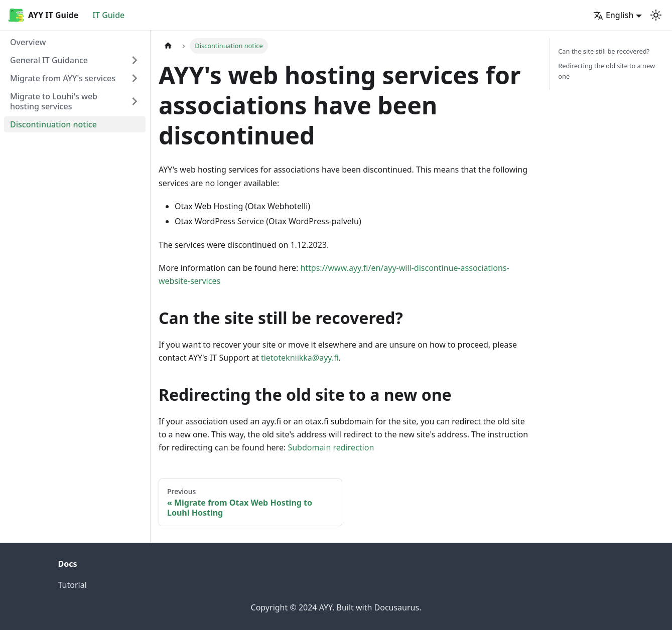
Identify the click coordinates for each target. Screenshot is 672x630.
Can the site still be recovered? (604, 51)
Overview (28, 42)
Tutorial (73, 585)
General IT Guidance (49, 60)
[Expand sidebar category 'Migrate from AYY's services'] (135, 78)
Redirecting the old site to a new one (607, 71)
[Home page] (168, 46)
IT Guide (108, 15)
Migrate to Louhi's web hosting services (54, 101)
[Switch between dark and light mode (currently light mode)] (656, 15)
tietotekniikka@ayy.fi (300, 358)
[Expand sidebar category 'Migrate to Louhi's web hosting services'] (135, 101)
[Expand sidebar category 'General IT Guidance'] (135, 60)
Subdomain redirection (331, 447)
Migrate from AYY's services (63, 78)
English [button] (613, 15)
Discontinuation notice (53, 124)
